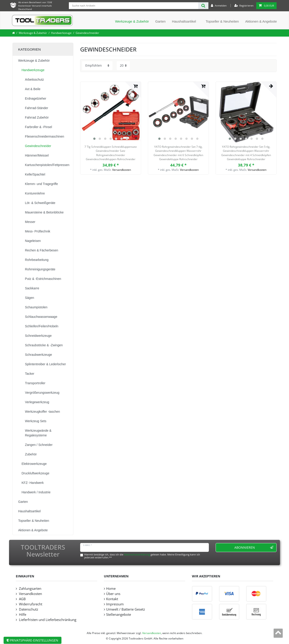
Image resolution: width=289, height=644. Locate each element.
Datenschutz (28, 609)
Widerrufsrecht (30, 604)
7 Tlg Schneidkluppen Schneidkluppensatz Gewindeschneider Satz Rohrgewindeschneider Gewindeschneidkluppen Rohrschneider (111, 153)
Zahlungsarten (30, 589)
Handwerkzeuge (61, 33)
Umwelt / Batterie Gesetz (126, 609)
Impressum (115, 604)
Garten (161, 21)
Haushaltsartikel (184, 21)
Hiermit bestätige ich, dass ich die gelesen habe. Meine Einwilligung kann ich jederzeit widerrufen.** (142, 556)
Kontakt (112, 599)
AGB (22, 599)
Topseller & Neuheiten (222, 21)
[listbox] (111, 112)
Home (111, 589)
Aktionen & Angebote (261, 21)
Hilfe (22, 615)
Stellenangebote (119, 615)
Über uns (113, 594)
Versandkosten (122, 170)
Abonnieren (254, 547)
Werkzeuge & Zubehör (132, 21)
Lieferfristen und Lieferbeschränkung (47, 620)
